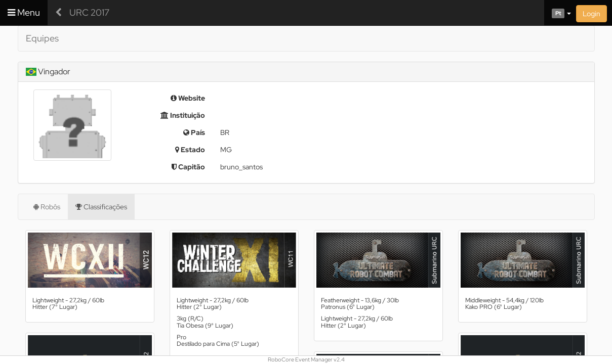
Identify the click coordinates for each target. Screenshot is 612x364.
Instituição (183, 115)
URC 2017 (89, 12)
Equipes (42, 38)
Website (188, 98)
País (194, 132)
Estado (190, 150)
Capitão (188, 167)
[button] (558, 13)
